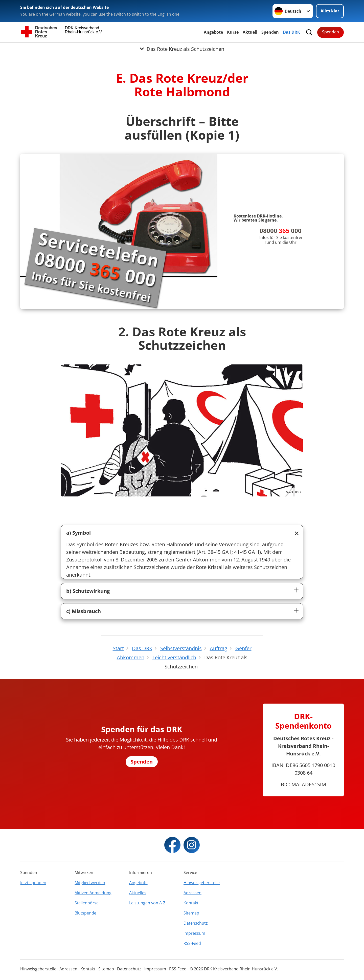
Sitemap (191, 913)
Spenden (270, 32)
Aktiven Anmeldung (93, 893)
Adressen (192, 893)
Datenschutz (196, 923)
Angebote (213, 32)
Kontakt (191, 903)
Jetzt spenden (33, 883)
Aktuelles (138, 893)
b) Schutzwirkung (88, 591)
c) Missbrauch (84, 611)
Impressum (194, 933)
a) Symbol (78, 533)
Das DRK (291, 32)
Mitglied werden (90, 883)
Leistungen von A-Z (147, 903)
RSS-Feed (192, 943)
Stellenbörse (87, 903)
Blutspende (85, 913)
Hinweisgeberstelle (202, 883)
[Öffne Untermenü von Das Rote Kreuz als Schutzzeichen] (182, 49)
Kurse (233, 32)
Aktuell (250, 32)
